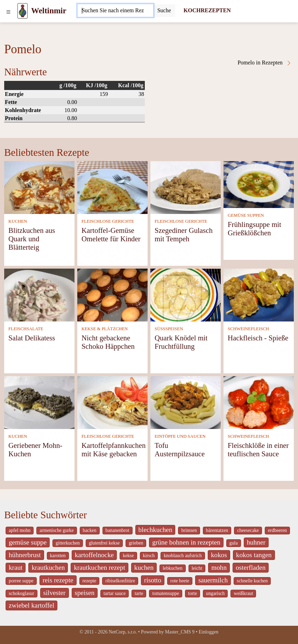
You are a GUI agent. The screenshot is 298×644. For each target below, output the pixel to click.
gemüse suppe (28, 542)
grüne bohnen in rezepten (186, 542)
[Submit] (164, 11)
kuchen (144, 567)
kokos (219, 555)
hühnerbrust (25, 555)
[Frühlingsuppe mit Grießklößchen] (259, 184)
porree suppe (21, 581)
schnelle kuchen (252, 581)
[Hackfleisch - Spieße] (259, 294)
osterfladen (251, 567)
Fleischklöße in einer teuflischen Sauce (258, 449)
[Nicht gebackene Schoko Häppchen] (112, 294)
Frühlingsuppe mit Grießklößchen (254, 228)
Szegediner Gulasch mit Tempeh (184, 234)
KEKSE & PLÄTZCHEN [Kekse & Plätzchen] (105, 329)
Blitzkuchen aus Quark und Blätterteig (32, 239)
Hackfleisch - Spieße (258, 338)
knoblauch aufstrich (183, 556)
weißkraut (243, 593)
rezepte (90, 581)
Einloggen (209, 632)
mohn (219, 567)
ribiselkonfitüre (120, 581)
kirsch (149, 556)
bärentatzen (217, 530)
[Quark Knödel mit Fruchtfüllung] (186, 294)
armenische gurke (56, 530)
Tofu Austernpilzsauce (180, 449)
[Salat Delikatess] (39, 294)
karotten (58, 556)
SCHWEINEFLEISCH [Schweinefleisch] (248, 329)
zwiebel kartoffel (31, 605)
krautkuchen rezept (100, 567)
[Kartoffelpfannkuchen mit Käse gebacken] (112, 402)
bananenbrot (118, 530)
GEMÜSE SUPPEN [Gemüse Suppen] (246, 215)
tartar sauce (115, 593)
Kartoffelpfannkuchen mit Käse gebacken (113, 449)
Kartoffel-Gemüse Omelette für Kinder (111, 234)
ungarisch (215, 593)
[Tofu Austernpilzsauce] (186, 402)
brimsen (189, 530)
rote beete (180, 581)
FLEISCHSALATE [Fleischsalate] (26, 329)
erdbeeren (277, 530)
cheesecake (248, 530)
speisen (85, 593)
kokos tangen (254, 555)
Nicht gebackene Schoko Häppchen (108, 342)
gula (234, 543)
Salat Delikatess (32, 338)
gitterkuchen (68, 543)
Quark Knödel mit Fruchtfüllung (181, 342)
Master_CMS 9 (180, 632)
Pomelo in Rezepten (265, 63)
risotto (153, 580)
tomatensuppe (165, 593)
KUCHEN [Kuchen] (18, 221)
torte (193, 593)
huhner (256, 542)
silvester (55, 593)
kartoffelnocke (94, 555)
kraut (16, 567)
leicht (197, 568)
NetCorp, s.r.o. (123, 632)
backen (90, 530)
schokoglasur (22, 593)
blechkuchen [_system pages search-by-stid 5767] (155, 530)
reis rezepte (58, 580)
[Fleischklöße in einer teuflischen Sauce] (259, 402)
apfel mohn (20, 530)
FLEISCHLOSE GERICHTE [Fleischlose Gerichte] (108, 221)
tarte (139, 593)
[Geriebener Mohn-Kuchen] (39, 402)
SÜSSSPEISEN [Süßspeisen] (169, 329)
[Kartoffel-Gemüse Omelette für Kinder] (112, 187)
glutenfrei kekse (104, 543)
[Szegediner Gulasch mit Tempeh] (186, 187)
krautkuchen (48, 567)
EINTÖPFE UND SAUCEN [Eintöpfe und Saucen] (180, 436)
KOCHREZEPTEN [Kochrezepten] (207, 10)
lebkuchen (173, 568)
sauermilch (213, 580)
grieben (136, 543)
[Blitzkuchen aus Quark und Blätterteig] (39, 187)
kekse (128, 556)
